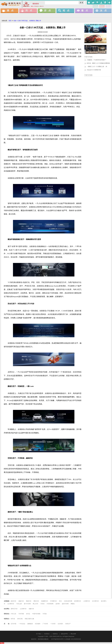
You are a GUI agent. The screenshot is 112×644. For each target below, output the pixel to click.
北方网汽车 (11, 604)
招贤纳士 (55, 634)
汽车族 (45, 614)
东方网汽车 (95, 601)
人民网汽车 (87, 601)
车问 (60, 601)
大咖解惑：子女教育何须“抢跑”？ (95, 60)
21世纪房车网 (68, 601)
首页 (10, 21)
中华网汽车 (54, 601)
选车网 (58, 604)
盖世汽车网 (65, 604)
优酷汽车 (31, 609)
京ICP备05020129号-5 (58, 639)
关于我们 (39, 634)
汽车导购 (21, 614)
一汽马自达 (22, 624)
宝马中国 (14, 624)
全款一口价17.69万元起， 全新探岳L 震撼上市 (27, 21)
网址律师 (73, 634)
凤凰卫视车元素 (29, 619)
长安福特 (38, 624)
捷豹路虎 (30, 624)
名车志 (28, 614)
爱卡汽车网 (27, 604)
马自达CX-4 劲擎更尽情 (93, 70)
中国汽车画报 (36, 614)
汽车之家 (19, 604)
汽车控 (42, 604)
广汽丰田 (45, 624)
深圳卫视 (20, 619)
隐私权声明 (64, 634)
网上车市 (35, 604)
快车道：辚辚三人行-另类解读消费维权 (97, 63)
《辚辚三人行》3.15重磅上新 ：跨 (96, 67)
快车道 (13, 619)
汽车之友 (14, 614)
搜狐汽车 (21, 601)
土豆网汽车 (23, 609)
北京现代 (60, 624)
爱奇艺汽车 (14, 609)
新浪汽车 (14, 601)
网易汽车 (29, 601)
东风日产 (68, 624)
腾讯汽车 (36, 601)
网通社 (73, 604)
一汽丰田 (53, 624)
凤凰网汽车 (45, 601)
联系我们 (47, 634)
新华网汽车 (78, 601)
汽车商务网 (50, 604)
